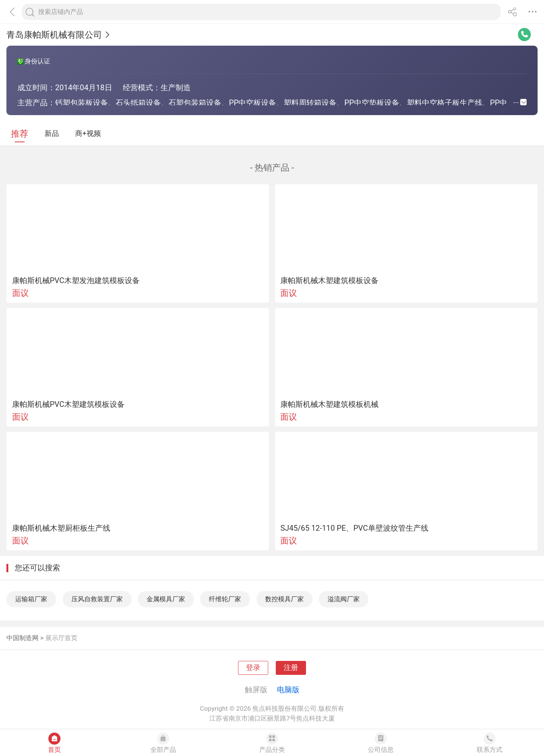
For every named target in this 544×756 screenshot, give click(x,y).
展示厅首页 (61, 638)
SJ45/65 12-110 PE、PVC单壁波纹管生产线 (354, 528)
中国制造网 (22, 638)
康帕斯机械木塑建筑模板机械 (329, 404)
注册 (291, 668)
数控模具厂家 (284, 599)
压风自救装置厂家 (97, 599)
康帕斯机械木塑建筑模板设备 (329, 280)
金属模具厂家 (166, 599)
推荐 (20, 134)
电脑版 (288, 690)
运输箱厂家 (31, 599)
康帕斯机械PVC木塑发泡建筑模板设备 (76, 280)
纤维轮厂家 (225, 599)
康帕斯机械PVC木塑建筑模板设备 (69, 404)
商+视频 (88, 134)
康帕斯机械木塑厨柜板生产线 (61, 528)
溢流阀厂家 (344, 599)
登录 (253, 668)
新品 (52, 134)
